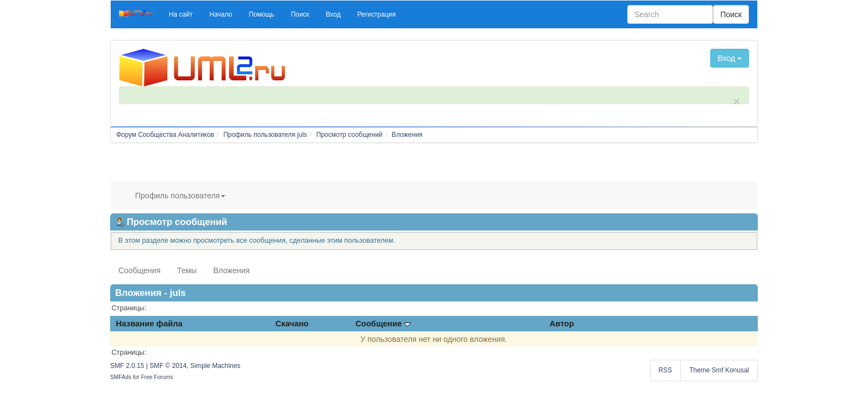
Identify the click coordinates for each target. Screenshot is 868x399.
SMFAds (121, 377)
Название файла (149, 324)
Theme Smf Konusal (719, 370)
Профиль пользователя (180, 196)
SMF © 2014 (168, 366)
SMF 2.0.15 (127, 366)
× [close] (737, 101)
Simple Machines (216, 366)
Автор (562, 324)
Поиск (731, 14)
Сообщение (383, 324)
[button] (181, 14)
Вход (730, 58)
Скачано (292, 324)
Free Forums (157, 377)
